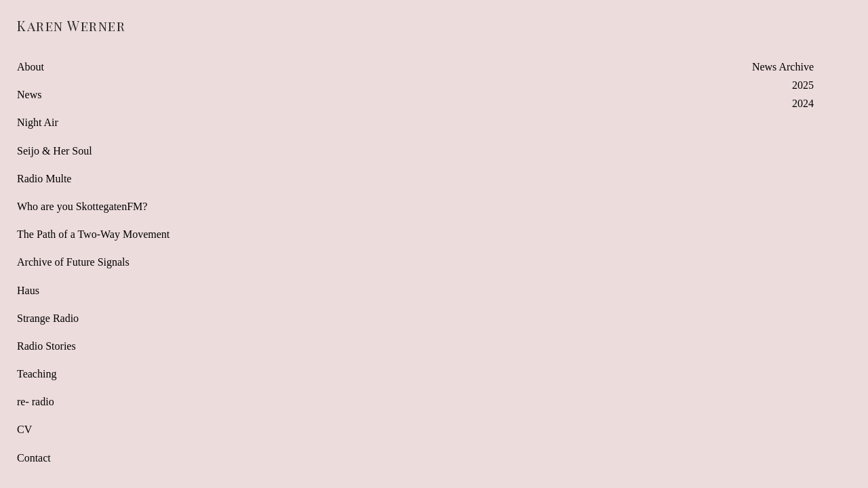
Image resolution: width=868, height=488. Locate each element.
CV (24, 429)
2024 (803, 103)
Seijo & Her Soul (55, 151)
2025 (803, 85)
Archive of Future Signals (73, 262)
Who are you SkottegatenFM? (82, 206)
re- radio (36, 402)
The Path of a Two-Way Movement (93, 234)
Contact (34, 458)
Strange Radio (48, 318)
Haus (28, 290)
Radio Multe (44, 179)
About (31, 67)
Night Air (38, 122)
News (29, 95)
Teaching (37, 374)
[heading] (51, 25)
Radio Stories (46, 346)
